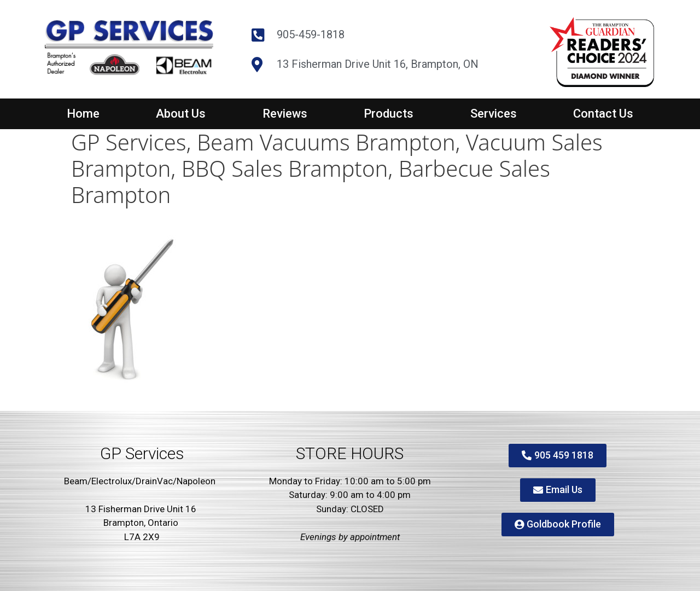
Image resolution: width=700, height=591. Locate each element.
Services (494, 114)
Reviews (285, 114)
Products (389, 114)
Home (83, 114)
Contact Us (603, 114)
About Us (181, 114)
